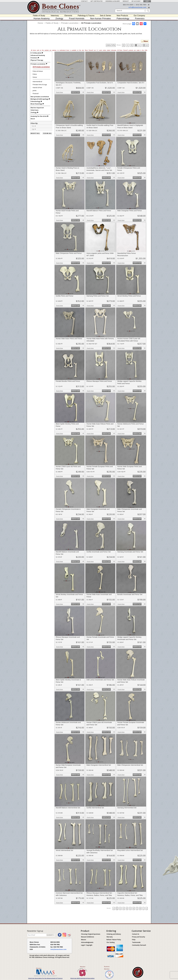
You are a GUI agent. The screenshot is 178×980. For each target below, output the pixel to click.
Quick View (59, 92)
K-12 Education (36, 53)
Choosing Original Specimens (91, 934)
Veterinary (55, 16)
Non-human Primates (101, 18)
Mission (84, 940)
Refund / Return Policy (114, 940)
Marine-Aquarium (37, 108)
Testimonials (136, 942)
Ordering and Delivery (114, 934)
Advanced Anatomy (38, 55)
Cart (147, 1)
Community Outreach (139, 945)
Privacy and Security (138, 937)
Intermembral (37, 82)
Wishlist (126, 1)
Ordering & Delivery (113, 1)
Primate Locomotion (70, 23)
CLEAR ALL (47, 133)
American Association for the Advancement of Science (45, 978)
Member (39, 968)
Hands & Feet (37, 87)
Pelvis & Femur (38, 71)
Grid (138, 45)
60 (128, 45)
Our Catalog (111, 942)
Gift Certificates (97, 1)
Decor (33, 119)
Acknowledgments (87, 942)
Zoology (59, 18)
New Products (122, 16)
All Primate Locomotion (91, 23)
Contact (84, 1)
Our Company (139, 16)
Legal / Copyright (87, 945)
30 (123, 45)
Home (40, 23)
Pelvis (35, 74)
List (145, 45)
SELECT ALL (35, 133)
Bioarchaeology (36, 104)
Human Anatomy (42, 18)
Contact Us (136, 934)
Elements (68, 16)
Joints (35, 90)
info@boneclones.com (137, 7)
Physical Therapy (37, 60)
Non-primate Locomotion (40, 97)
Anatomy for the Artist (39, 116)
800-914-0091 (128, 5)
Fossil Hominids (77, 18)
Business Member (107, 968)
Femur (35, 77)
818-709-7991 (141, 5)
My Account (136, 1)
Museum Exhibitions (88, 937)
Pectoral (36, 93)
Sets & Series (105, 16)
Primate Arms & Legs (40, 84)
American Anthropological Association (82, 978)
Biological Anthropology (40, 99)
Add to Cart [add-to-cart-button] (76, 92)
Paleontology (123, 18)
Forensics (140, 18)
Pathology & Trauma (86, 16)
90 (132, 45)
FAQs (134, 940)
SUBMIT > (50, 935)
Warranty (110, 937)
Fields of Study (39, 16)
